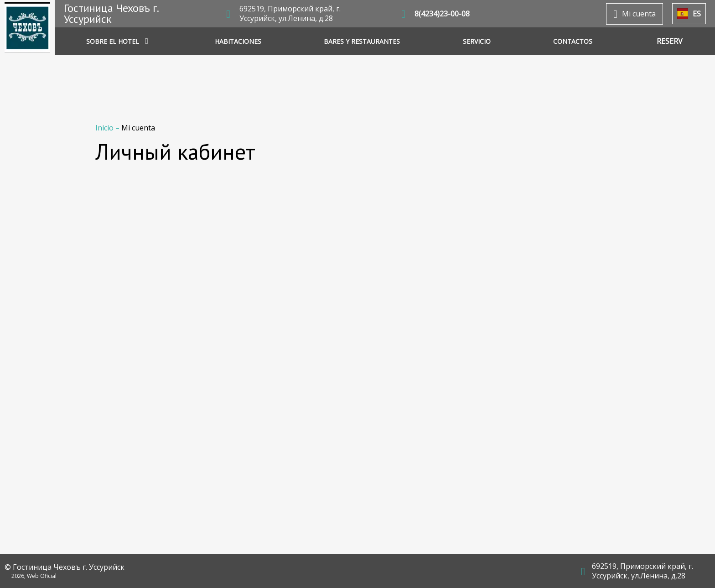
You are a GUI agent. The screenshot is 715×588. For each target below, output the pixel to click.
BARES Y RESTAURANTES (362, 41)
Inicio (105, 128)
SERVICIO (477, 41)
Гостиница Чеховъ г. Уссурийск (111, 13)
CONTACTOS (573, 41)
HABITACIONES (238, 41)
